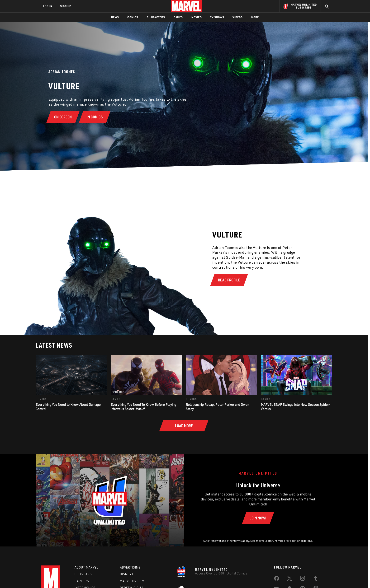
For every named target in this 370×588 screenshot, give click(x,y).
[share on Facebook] (277, 579)
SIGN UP (66, 6)
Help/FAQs (83, 574)
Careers (82, 581)
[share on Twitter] (289, 579)
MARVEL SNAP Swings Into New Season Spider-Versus (296, 407)
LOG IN (48, 6)
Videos (237, 17)
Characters (156, 17)
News (115, 17)
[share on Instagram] (303, 579)
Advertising (130, 567)
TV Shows (217, 17)
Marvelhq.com (132, 581)
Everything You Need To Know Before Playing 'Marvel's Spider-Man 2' (143, 407)
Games (178, 17)
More (255, 17)
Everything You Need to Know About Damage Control (68, 407)
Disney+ (127, 574)
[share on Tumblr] (316, 579)
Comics (133, 17)
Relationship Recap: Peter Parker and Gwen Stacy (217, 407)
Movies (197, 17)
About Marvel (86, 567)
